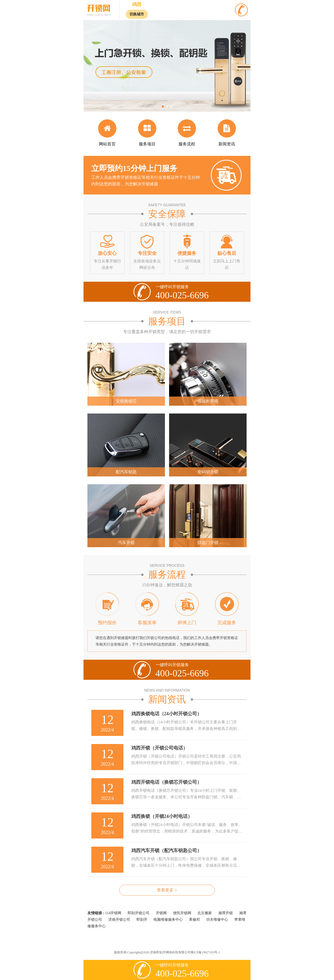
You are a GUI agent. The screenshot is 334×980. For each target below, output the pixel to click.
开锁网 (161, 913)
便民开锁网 (182, 913)
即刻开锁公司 (139, 913)
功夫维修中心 (217, 920)
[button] (163, 107)
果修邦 (194, 920)
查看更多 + (167, 890)
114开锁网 (113, 913)
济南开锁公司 (119, 920)
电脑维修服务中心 (168, 920)
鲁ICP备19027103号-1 (205, 952)
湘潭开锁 (225, 913)
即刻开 (142, 920)
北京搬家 (205, 913)
